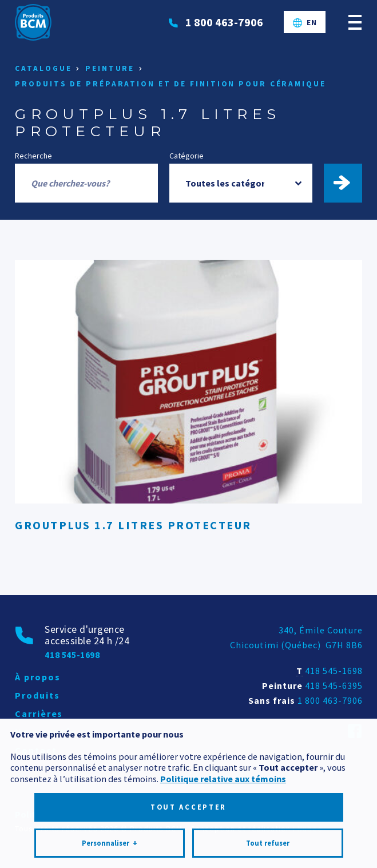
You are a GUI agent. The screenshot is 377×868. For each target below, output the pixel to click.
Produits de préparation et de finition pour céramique (170, 84)
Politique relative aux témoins (223, 736)
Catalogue (43, 68)
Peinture (110, 68)
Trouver (348, 183)
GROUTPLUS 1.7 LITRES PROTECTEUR (133, 525)
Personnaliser (110, 800)
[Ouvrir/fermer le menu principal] (355, 22)
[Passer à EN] (305, 22)
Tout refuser (268, 800)
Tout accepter (188, 764)
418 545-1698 (334, 671)
